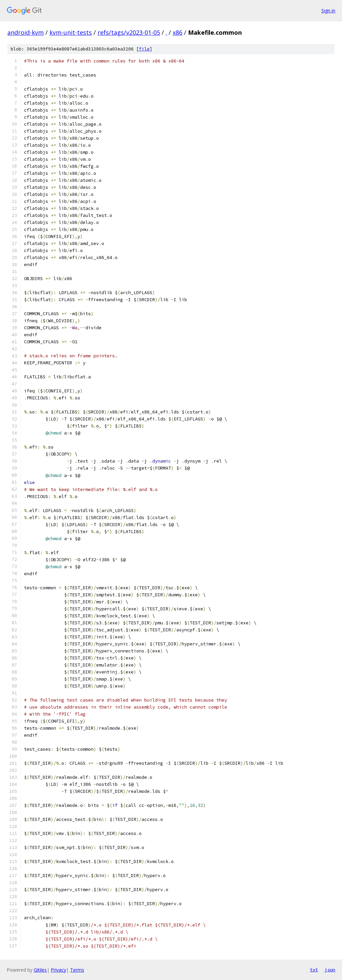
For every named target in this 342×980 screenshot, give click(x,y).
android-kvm (26, 32)
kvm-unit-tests (71, 32)
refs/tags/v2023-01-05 (129, 32)
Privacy (58, 970)
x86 (178, 32)
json (330, 970)
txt (314, 970)
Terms (77, 970)
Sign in (328, 11)
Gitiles (40, 970)
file (144, 49)
